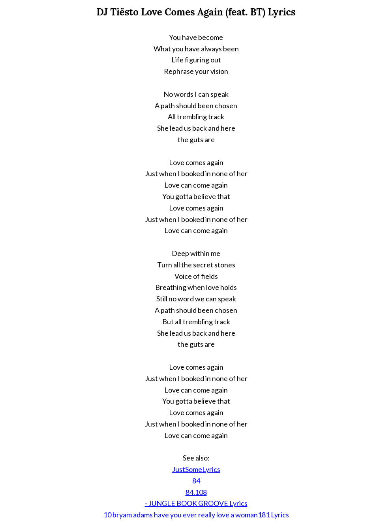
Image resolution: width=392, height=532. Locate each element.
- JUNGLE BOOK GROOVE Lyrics (196, 503)
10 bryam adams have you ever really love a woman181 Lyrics (196, 515)
